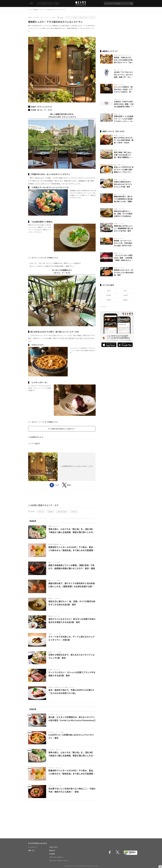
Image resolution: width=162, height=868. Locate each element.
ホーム (30, 9)
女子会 (75, 18)
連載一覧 (31, 850)
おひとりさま (84, 18)
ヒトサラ (103, 307)
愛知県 (125, 300)
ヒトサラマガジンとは (45, 3)
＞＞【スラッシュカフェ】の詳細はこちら (43, 258)
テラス (92, 18)
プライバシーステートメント (59, 861)
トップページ (33, 847)
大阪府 (125, 295)
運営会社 (52, 850)
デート (68, 18)
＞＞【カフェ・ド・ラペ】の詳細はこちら (43, 422)
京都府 (109, 300)
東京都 (61, 18)
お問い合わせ (54, 847)
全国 (109, 291)
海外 (125, 291)
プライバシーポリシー (56, 857)
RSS (57, 3)
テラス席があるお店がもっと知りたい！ (62, 429)
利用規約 (52, 854)
